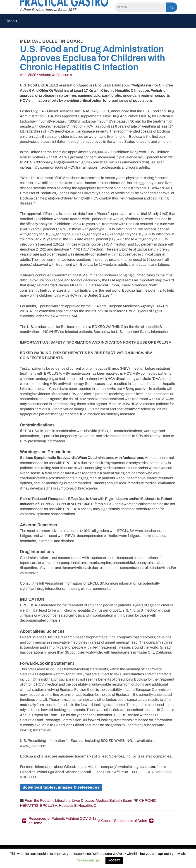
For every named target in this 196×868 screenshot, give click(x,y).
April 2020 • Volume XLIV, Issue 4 (46, 75)
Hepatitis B (68, 805)
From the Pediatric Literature (48, 800)
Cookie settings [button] (88, 860)
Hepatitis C (87, 805)
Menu (11, 21)
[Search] (140, 7)
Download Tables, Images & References (61, 787)
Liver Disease (83, 800)
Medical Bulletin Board (114, 800)
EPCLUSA (49, 805)
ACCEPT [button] (114, 861)
